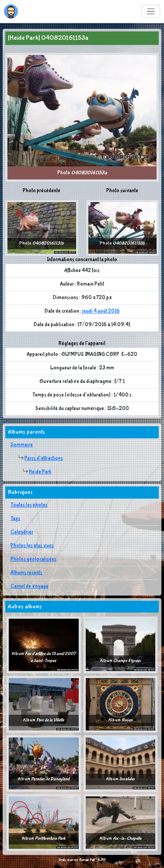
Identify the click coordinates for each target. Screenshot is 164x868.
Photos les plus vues (32, 546)
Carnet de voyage (30, 586)
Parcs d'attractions (44, 458)
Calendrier (22, 532)
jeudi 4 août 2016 (101, 311)
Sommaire (22, 445)
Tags (15, 519)
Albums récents (26, 573)
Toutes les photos (29, 505)
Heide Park (40, 472)
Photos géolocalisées (33, 559)
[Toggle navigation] (151, 12)
